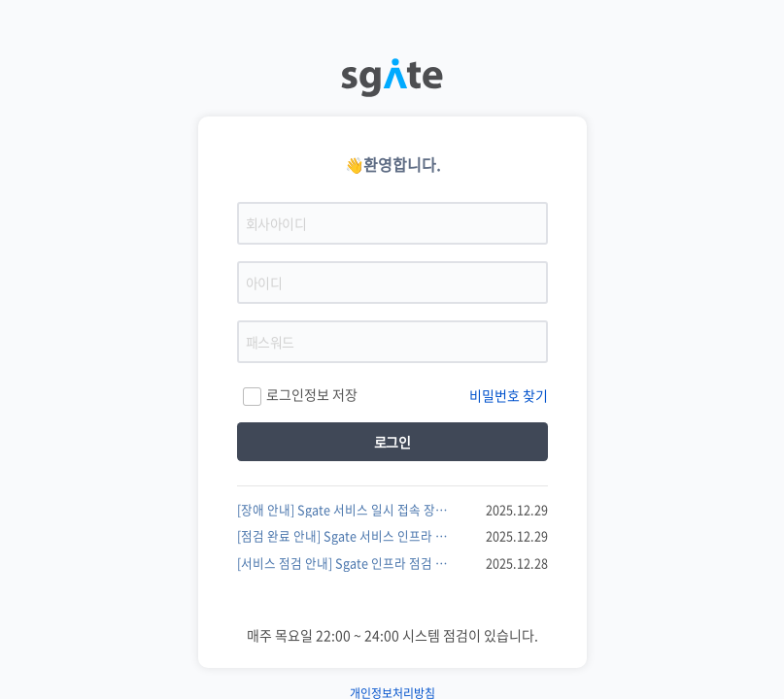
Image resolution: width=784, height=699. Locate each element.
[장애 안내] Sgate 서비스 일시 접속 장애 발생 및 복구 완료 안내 (346, 510)
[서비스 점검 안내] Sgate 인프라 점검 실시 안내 (346, 563)
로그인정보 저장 (300, 396)
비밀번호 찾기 (509, 395)
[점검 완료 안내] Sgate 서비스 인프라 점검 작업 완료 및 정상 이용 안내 (346, 536)
